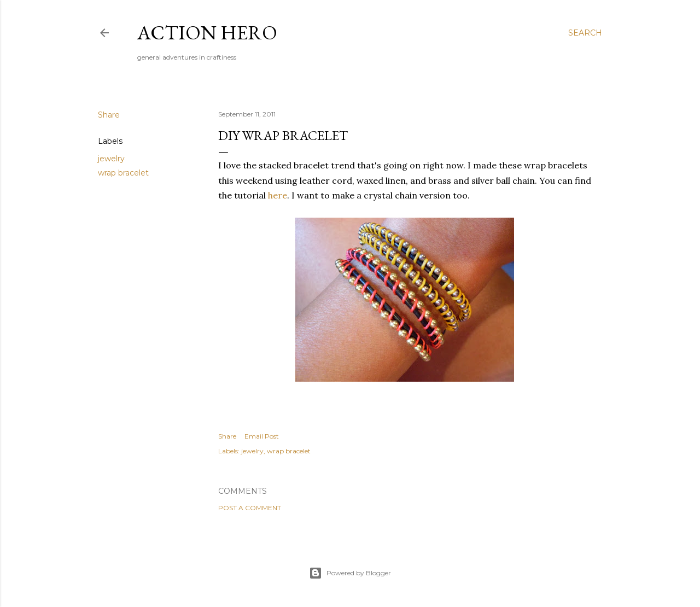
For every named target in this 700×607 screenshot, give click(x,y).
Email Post (262, 436)
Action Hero (207, 33)
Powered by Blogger (350, 573)
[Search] (585, 33)
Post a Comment (250, 508)
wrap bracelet (123, 173)
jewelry (111, 159)
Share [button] (109, 115)
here (278, 195)
